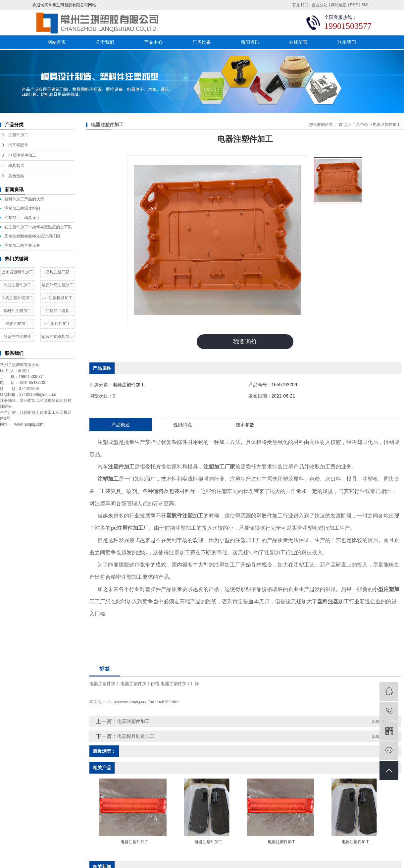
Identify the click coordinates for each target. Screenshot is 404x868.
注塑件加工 (18, 135)
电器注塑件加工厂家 (180, 684)
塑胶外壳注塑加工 (57, 285)
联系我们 (300, 5)
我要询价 (245, 342)
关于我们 (105, 42)
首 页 (343, 125)
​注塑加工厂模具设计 (22, 218)
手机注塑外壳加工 (17, 298)
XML (365, 5)
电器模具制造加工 (136, 736)
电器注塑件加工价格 (140, 684)
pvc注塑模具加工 (57, 298)
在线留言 (298, 42)
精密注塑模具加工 (57, 337)
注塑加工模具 (57, 311)
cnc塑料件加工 (57, 324)
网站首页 (57, 42)
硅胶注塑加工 (17, 324)
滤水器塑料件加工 (17, 272)
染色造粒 (16, 176)
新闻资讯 (250, 42)
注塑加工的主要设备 (22, 245)
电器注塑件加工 (22, 155)
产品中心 (153, 42)
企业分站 (320, 5)
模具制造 (16, 166)
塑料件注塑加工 (17, 311)
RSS (354, 5)
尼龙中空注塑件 (17, 337)
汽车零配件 (18, 145)
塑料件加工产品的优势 (24, 199)
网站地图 (339, 5)
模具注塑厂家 (57, 272)
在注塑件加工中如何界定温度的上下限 (38, 227)
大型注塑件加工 (17, 285)
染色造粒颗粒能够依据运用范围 (32, 236)
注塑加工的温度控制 (22, 208)
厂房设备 (202, 42)
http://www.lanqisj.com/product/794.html (144, 702)
